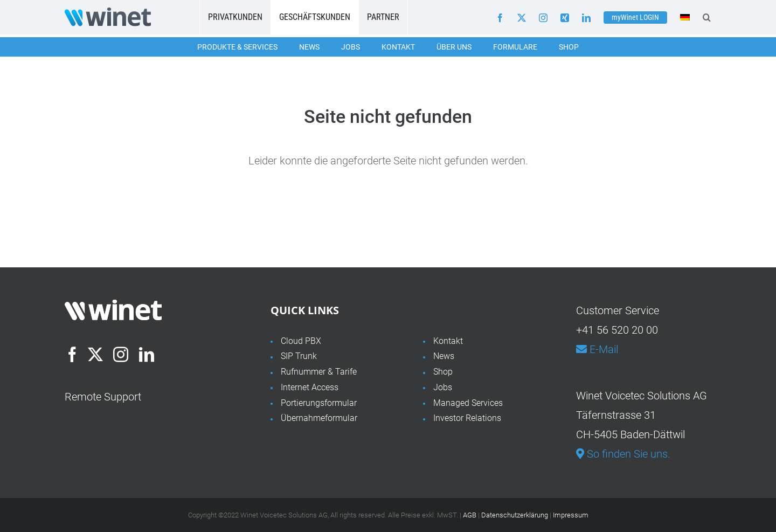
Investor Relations (467, 418)
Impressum (571, 515)
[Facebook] (72, 355)
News (309, 47)
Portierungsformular (319, 403)
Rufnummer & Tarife (319, 372)
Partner (383, 17)
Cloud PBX (301, 341)
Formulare (515, 47)
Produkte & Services (237, 47)
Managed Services (468, 403)
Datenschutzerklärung (515, 515)
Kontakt (398, 47)
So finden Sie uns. (623, 454)
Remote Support (103, 397)
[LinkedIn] (147, 355)
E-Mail (597, 349)
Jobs (351, 47)
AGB (470, 515)
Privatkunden (235, 17)
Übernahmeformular (319, 418)
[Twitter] (95, 355)
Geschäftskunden (315, 17)
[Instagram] (121, 355)
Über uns (454, 47)
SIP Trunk (299, 356)
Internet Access (310, 387)
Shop (569, 47)
